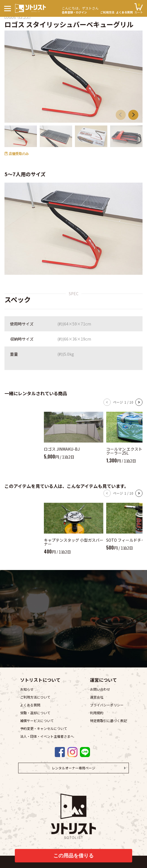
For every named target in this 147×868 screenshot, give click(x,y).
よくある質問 (124, 12)
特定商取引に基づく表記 (108, 721)
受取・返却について (35, 713)
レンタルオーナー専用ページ (73, 768)
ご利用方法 (107, 12)
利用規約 (97, 713)
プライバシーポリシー (107, 705)
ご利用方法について (35, 697)
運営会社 (97, 697)
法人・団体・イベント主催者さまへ (47, 736)
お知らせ (27, 689)
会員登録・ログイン (80, 9)
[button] (133, 115)
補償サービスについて (37, 721)
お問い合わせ (100, 689)
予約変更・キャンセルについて (44, 728)
